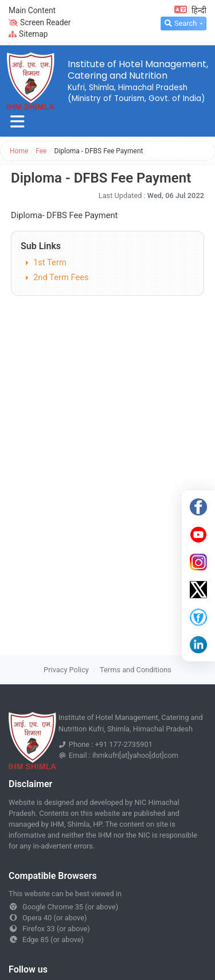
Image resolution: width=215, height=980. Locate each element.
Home (19, 151)
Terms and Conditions (136, 670)
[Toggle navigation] (17, 122)
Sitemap (28, 34)
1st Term (50, 262)
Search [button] (181, 23)
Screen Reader (40, 22)
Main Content (32, 10)
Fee (41, 151)
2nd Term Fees (61, 277)
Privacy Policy (66, 670)
